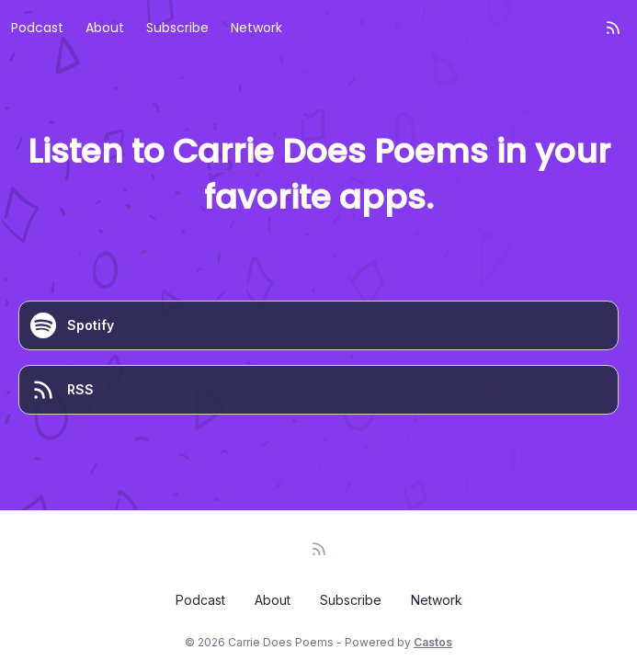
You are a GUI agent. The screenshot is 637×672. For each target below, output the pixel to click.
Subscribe (177, 28)
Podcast (37, 28)
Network (256, 28)
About (105, 28)
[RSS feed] (613, 28)
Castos (433, 642)
